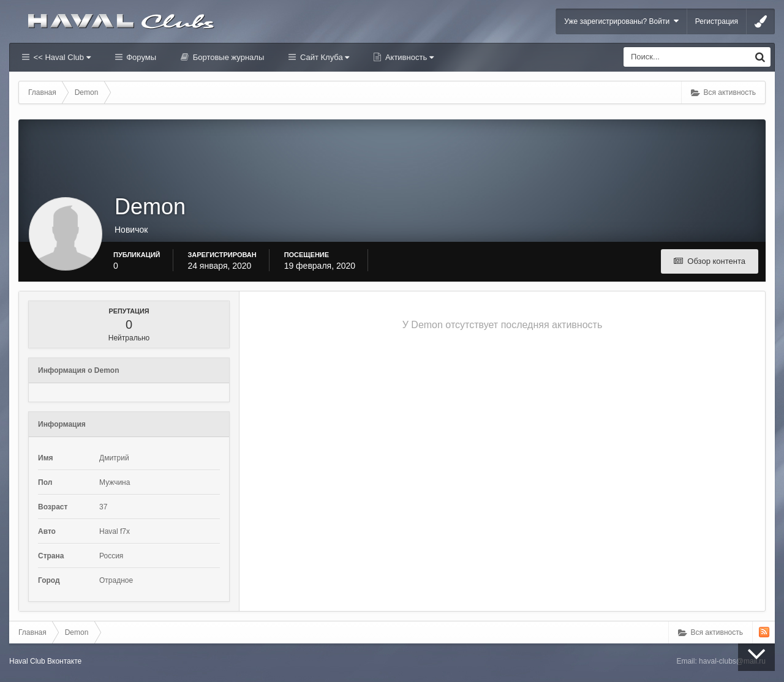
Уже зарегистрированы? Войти (621, 21)
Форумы (140, 57)
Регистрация (717, 21)
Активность (408, 57)
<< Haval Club (61, 57)
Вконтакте (64, 661)
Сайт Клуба (323, 57)
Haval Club (27, 661)
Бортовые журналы (227, 57)
